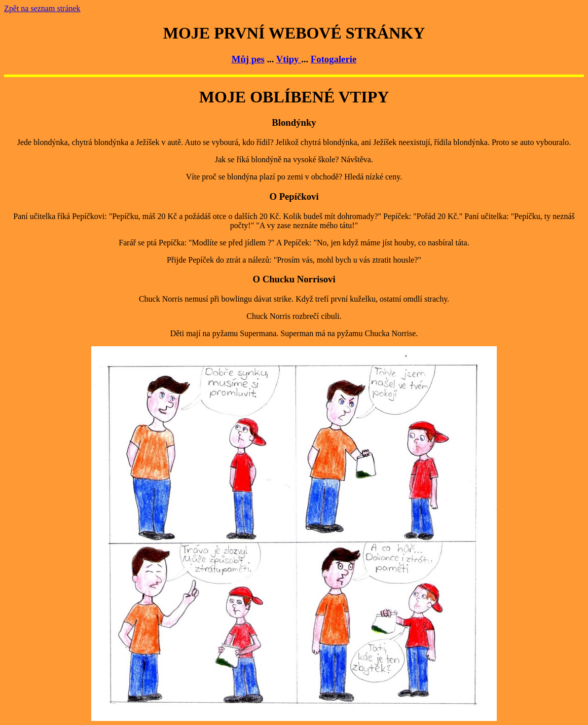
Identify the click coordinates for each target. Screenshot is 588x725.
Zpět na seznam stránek (42, 8)
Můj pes (248, 59)
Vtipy (289, 59)
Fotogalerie (334, 59)
